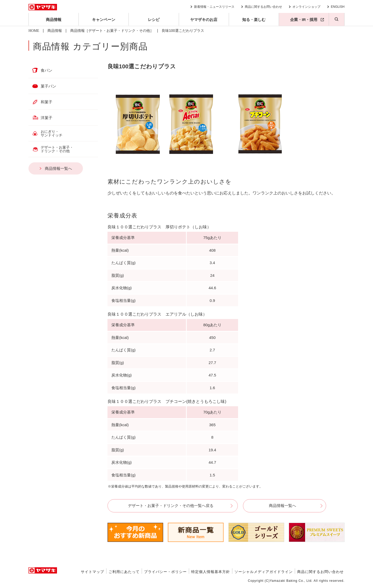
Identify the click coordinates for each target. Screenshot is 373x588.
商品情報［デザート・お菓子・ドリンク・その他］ (112, 31)
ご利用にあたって (124, 572)
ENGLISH (338, 7)
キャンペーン (104, 20)
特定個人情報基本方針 (211, 572)
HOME (34, 31)
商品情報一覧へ (282, 506)
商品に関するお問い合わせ (263, 7)
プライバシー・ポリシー (165, 572)
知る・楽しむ (254, 20)
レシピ (154, 20)
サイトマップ (92, 572)
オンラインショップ (306, 7)
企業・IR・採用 (304, 20)
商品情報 (54, 20)
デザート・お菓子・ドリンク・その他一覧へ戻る (171, 506)
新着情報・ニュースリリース (214, 7)
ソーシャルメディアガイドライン (264, 572)
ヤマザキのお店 (204, 20)
